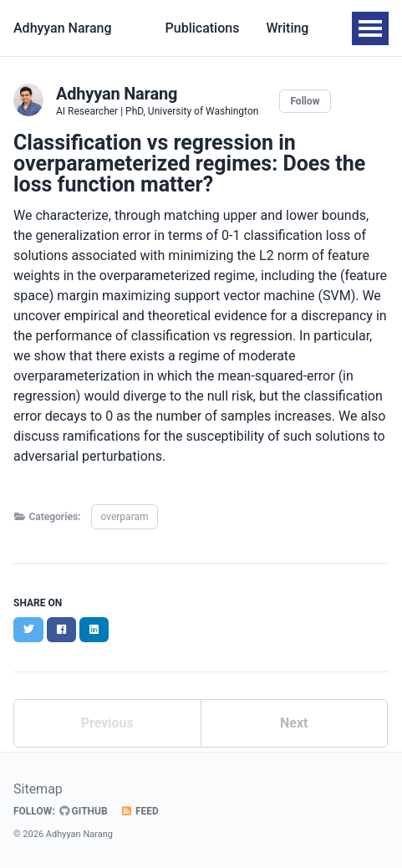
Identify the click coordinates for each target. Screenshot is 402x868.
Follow (305, 101)
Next (294, 723)
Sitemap (38, 789)
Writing (287, 28)
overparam (124, 517)
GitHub (84, 811)
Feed (140, 811)
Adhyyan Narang (63, 28)
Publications (203, 28)
